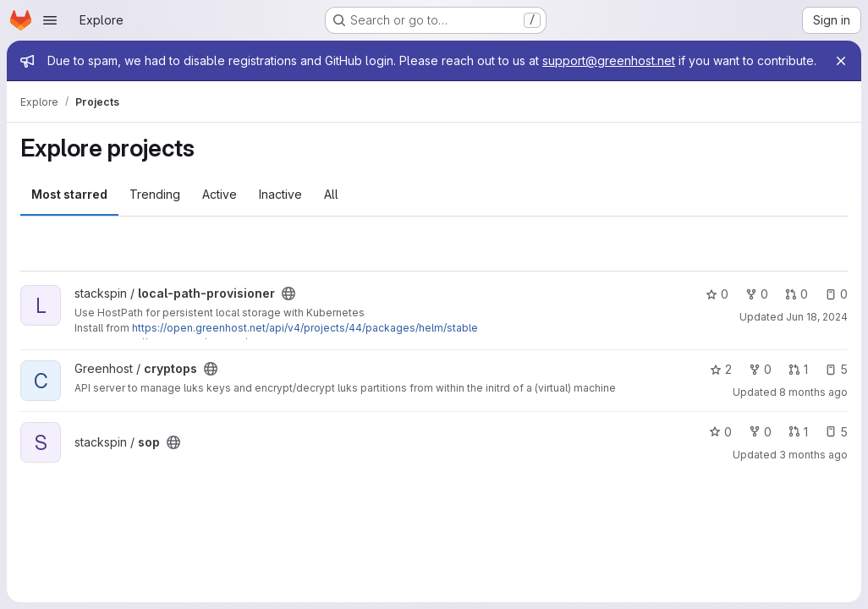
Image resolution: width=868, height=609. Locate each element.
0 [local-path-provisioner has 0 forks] (757, 294)
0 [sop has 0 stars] (720, 432)
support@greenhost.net (609, 60)
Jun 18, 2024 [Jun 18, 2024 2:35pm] (817, 317)
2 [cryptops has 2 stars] (721, 369)
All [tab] (331, 194)
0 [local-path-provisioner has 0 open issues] (836, 294)
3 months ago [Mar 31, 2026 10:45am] (813, 455)
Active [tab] (220, 194)
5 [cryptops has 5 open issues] (836, 369)
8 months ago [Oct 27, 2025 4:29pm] (813, 392)
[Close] (841, 61)
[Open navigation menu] (50, 20)
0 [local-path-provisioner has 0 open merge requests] (797, 294)
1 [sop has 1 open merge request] (798, 432)
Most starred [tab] (69, 194)
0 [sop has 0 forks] (760, 432)
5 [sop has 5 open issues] (836, 432)
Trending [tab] (155, 194)
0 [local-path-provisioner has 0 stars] (717, 294)
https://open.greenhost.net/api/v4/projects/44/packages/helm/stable (305, 328)
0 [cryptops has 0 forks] (760, 369)
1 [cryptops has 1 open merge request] (798, 369)
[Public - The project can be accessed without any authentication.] (288, 294)
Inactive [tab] (280, 194)
